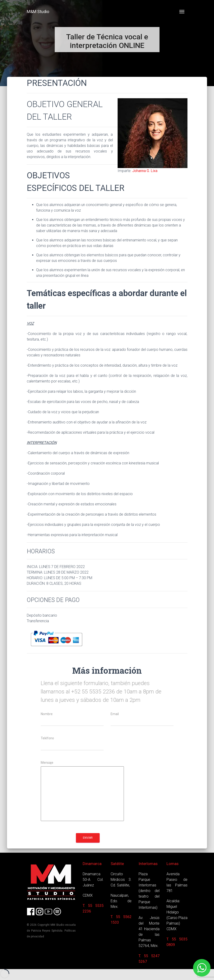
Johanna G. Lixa (145, 171)
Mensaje (47, 763)
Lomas (173, 864)
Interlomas (148, 864)
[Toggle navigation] (182, 12)
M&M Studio (38, 12)
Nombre (47, 714)
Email (115, 714)
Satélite (117, 864)
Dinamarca (92, 864)
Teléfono (47, 738)
